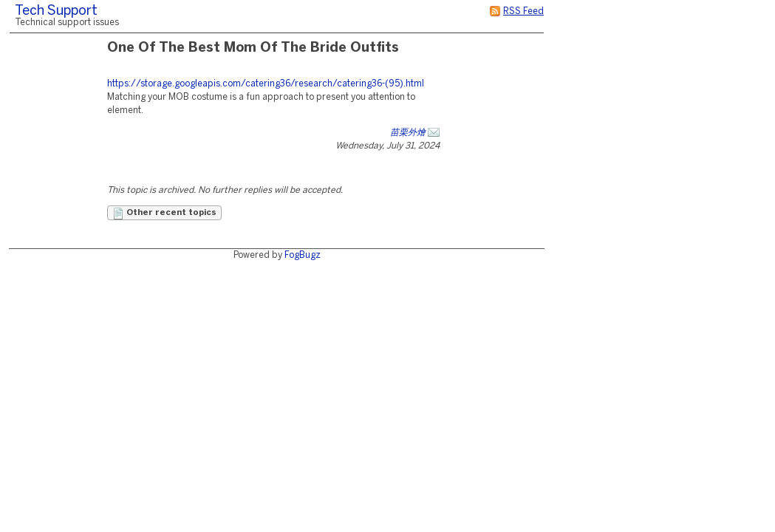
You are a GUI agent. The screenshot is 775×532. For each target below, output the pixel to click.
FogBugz (303, 255)
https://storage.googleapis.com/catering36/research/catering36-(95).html (266, 84)
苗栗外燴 (408, 133)
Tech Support (56, 11)
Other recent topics (164, 214)
